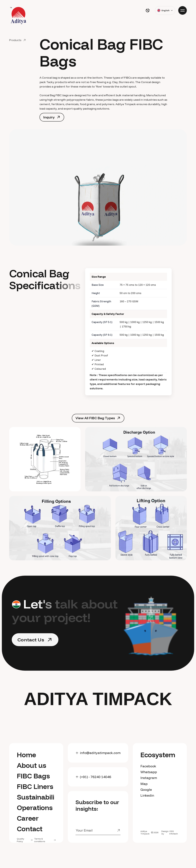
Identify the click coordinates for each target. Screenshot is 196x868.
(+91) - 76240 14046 (96, 777)
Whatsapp (149, 772)
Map (144, 784)
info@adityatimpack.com (100, 753)
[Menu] (183, 10)
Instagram (149, 778)
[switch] (148, 10)
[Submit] (116, 830)
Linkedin (147, 795)
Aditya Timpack (145, 833)
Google (146, 790)
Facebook (148, 766)
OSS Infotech (174, 833)
